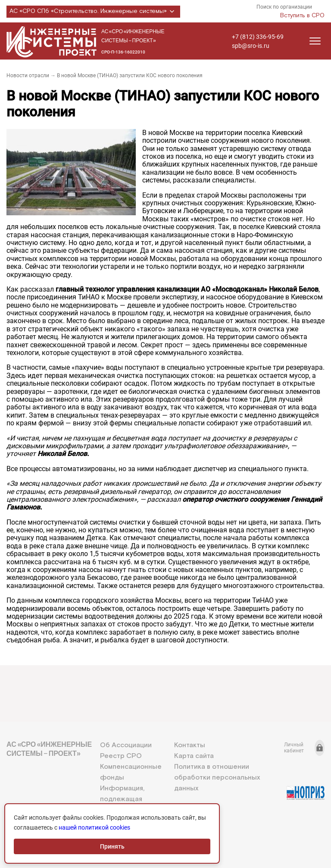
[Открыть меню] (315, 41)
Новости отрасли (28, 75)
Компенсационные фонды (131, 772)
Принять (112, 846)
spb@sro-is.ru (251, 46)
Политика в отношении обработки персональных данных (217, 778)
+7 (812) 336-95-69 (258, 37)
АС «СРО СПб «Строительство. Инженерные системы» (93, 12)
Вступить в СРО (302, 16)
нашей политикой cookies (94, 827)
